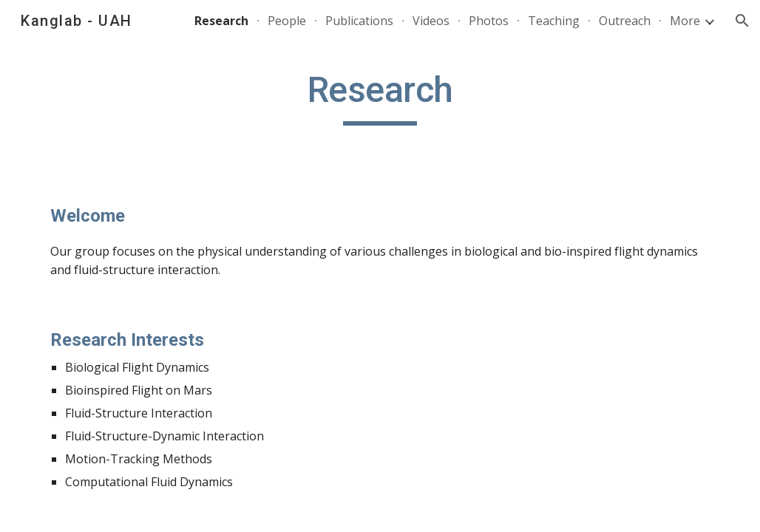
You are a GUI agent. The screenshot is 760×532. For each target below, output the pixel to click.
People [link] (287, 21)
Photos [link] (489, 21)
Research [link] (221, 21)
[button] (742, 21)
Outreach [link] (625, 21)
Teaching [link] (554, 21)
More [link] (685, 21)
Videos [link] (431, 21)
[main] (380, 97)
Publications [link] (359, 21)
